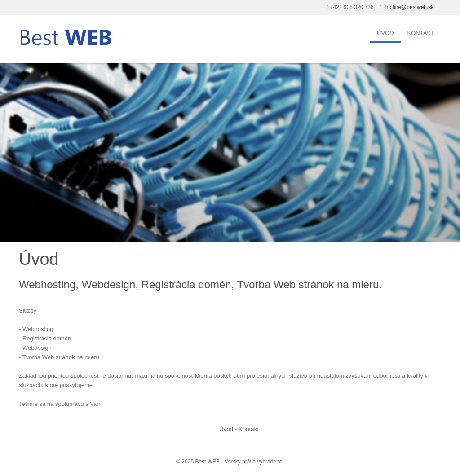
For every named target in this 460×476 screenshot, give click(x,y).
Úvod (385, 33)
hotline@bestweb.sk (410, 7)
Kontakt (421, 33)
